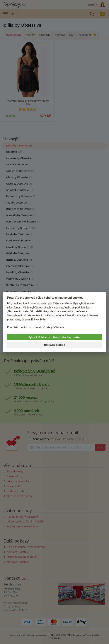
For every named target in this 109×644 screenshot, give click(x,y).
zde (79, 316)
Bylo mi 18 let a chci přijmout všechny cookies (54, 337)
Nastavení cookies (54, 345)
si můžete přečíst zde (52, 328)
